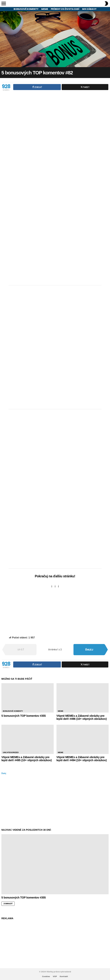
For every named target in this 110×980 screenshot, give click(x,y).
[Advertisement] (55, 261)
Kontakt (64, 977)
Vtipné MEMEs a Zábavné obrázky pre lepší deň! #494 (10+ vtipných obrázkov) (82, 759)
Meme (45, 9)
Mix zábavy (89, 9)
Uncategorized (11, 752)
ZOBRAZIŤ (8, 904)
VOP (55, 977)
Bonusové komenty (26, 9)
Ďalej (4, 773)
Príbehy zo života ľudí (65, 9)
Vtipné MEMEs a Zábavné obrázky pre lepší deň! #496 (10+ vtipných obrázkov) (82, 717)
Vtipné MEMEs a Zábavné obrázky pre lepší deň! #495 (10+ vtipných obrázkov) (27, 759)
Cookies (46, 977)
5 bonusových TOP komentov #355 (24, 716)
